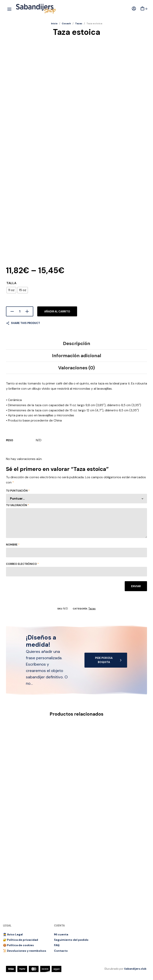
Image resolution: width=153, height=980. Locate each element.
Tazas (79, 23)
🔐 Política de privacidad (21, 940)
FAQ (57, 945)
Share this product (25, 323)
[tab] (76, 344)
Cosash (66, 23)
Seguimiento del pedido (71, 940)
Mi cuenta (61, 934)
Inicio (54, 23)
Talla (11, 283)
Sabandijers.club (135, 969)
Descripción (77, 343)
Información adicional (77, 356)
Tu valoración (18, 505)
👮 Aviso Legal (13, 934)
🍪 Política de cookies (18, 945)
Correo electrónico (22, 564)
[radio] (11, 290)
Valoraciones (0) (76, 368)
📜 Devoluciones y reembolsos (25, 951)
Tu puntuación (18, 491)
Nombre (13, 545)
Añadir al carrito (57, 312)
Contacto (61, 951)
